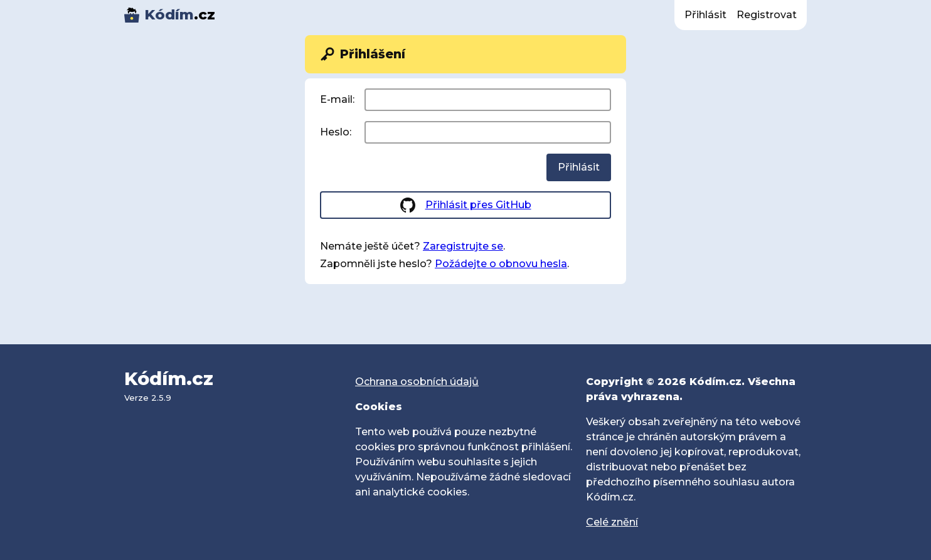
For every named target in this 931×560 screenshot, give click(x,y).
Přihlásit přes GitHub (478, 205)
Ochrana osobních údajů (417, 382)
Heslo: (336, 132)
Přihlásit (705, 15)
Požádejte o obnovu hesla (501, 264)
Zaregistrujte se (463, 246)
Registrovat (767, 15)
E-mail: (337, 99)
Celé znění (612, 522)
